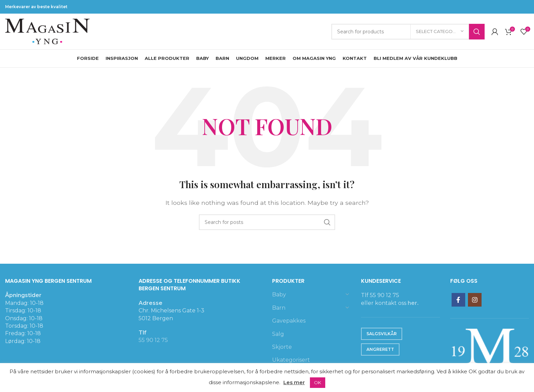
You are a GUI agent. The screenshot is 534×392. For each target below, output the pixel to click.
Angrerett (380, 349)
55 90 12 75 (153, 340)
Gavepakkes (289, 321)
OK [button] (318, 382)
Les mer (294, 382)
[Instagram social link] (475, 300)
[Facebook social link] (458, 300)
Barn (279, 308)
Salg (278, 334)
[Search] (408, 32)
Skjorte (282, 347)
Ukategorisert (291, 360)
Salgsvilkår (382, 334)
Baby (279, 295)
